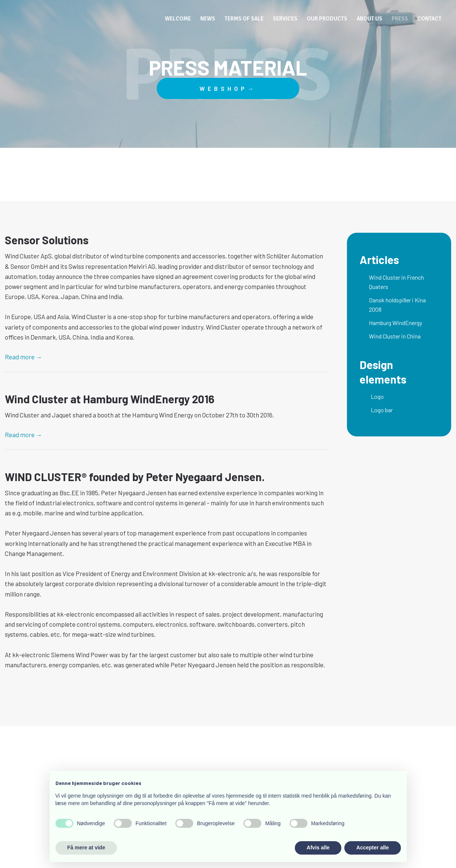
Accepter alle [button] (372, 848)
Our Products (327, 19)
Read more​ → (23, 357)
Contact (429, 19)
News (208, 19)
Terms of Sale (244, 19)
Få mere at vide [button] (86, 848)
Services (285, 19)
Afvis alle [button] (318, 848)
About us (369, 19)
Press (400, 19)
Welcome (178, 19)
